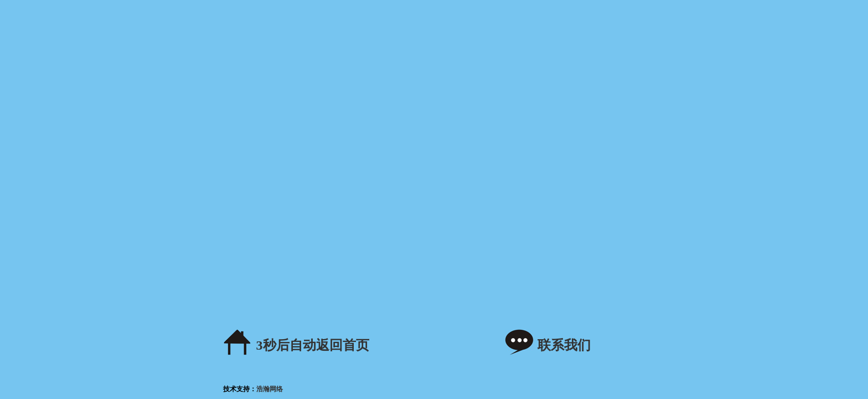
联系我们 (564, 345)
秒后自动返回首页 (313, 345)
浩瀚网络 (270, 389)
